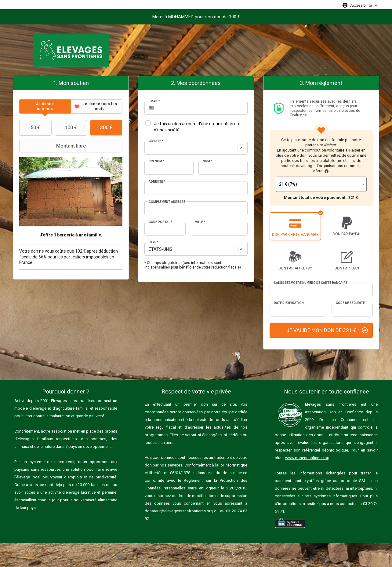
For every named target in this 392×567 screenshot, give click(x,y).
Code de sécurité (350, 303)
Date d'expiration (289, 303)
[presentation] (45, 106)
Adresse (157, 182)
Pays (154, 242)
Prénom (156, 161)
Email (154, 101)
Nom (207, 161)
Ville (200, 222)
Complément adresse (167, 202)
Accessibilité (361, 5)
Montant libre (53, 146)
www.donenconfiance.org (308, 458)
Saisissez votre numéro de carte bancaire (311, 283)
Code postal (160, 222)
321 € (353, 198)
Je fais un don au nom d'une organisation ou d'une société (196, 127)
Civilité (156, 141)
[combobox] (196, 148)
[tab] (45, 106)
